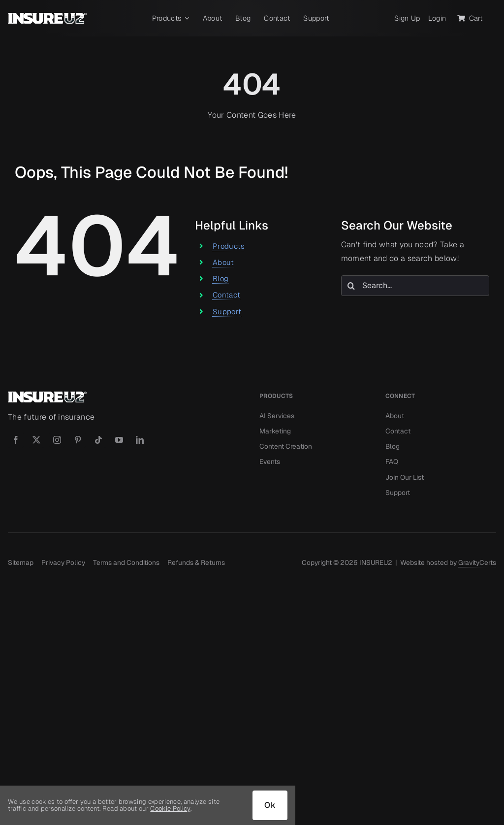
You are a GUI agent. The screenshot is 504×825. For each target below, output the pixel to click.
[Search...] (415, 286)
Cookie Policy (170, 808)
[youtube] (119, 440)
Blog (220, 279)
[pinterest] (78, 440)
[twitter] (36, 440)
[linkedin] (140, 440)
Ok (270, 805)
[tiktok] (98, 440)
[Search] (351, 286)
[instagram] (57, 440)
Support (227, 312)
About (223, 262)
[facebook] (16, 440)
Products (229, 246)
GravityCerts (477, 562)
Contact (226, 295)
